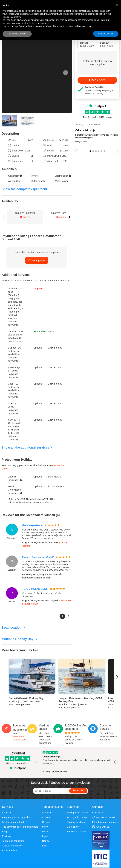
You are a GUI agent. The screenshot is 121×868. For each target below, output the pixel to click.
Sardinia (46, 813)
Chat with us (101, 827)
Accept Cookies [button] (106, 34)
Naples (46, 841)
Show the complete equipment (24, 189)
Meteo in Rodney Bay (20, 639)
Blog (4, 831)
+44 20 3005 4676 (104, 817)
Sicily (45, 827)
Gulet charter (74, 827)
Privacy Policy (9, 850)
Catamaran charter (77, 822)
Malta (45, 831)
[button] (117, 5)
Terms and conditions (13, 841)
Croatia (46, 817)
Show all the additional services (27, 447)
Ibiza (45, 846)
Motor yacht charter (77, 817)
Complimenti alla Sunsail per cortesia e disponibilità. (42, 595)
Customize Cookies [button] (17, 34)
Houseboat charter (76, 831)
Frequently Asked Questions (17, 817)
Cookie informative (12, 846)
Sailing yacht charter (78, 813)
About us (7, 813)
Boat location (14, 628)
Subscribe (78, 791)
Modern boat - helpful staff (38, 557)
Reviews (7, 836)
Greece (46, 822)
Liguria (46, 836)
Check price (37, 260)
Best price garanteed (13, 822)
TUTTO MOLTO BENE (35, 589)
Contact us (98, 813)
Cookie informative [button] (12, 17)
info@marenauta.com (106, 822)
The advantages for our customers (20, 827)
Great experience (32, 525)
